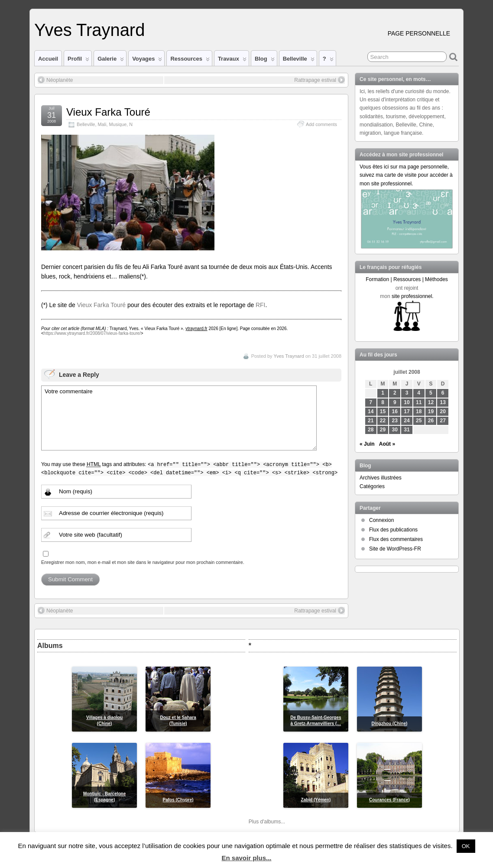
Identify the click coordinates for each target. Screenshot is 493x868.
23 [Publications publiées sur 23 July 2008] (395, 421)
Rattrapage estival (319, 80)
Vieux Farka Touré (108, 112)
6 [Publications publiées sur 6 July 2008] (443, 393)
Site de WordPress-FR (395, 549)
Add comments (321, 124)
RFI (260, 305)
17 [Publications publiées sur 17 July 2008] (407, 411)
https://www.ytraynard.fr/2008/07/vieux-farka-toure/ (92, 333)
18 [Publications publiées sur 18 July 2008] (419, 411)
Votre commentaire (179, 418)
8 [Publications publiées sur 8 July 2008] (383, 402)
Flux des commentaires (396, 539)
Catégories (372, 486)
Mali (102, 124)
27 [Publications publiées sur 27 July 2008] (443, 421)
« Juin (367, 444)
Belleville (299, 61)
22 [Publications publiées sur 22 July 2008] (383, 421)
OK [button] (466, 846)
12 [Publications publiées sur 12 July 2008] (431, 402)
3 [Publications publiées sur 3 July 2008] (407, 393)
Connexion (381, 520)
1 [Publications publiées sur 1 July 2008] (383, 393)
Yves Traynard (89, 30)
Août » (387, 444)
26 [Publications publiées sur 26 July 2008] (431, 421)
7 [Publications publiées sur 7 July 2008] (371, 402)
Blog (265, 61)
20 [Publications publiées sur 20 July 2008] (443, 411)
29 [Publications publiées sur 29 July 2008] (383, 430)
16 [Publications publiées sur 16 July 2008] (395, 411)
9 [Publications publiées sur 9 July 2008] (395, 402)
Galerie (111, 61)
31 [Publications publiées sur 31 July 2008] (407, 430)
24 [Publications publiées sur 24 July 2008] (407, 421)
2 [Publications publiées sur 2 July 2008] (395, 393)
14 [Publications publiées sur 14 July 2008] (371, 411)
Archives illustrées (381, 478)
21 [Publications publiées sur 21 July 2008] (371, 421)
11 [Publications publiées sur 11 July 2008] (419, 402)
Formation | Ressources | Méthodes (407, 279)
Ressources (190, 61)
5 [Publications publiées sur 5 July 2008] (431, 393)
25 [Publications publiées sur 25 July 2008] (419, 421)
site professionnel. (413, 296)
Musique (118, 124)
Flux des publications (393, 530)
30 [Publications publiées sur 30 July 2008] (395, 430)
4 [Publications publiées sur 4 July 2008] (419, 393)
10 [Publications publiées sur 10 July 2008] (407, 402)
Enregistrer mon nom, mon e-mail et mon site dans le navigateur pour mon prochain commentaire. (143, 562)
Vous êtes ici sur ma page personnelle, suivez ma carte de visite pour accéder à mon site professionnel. (406, 175)
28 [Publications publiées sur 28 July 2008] (371, 430)
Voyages (147, 61)
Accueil (48, 59)
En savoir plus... (246, 858)
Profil (78, 61)
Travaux (232, 61)
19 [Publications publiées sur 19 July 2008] (431, 411)
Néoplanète (55, 80)
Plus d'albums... (267, 822)
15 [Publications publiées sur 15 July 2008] (383, 411)
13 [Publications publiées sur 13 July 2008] (443, 402)
